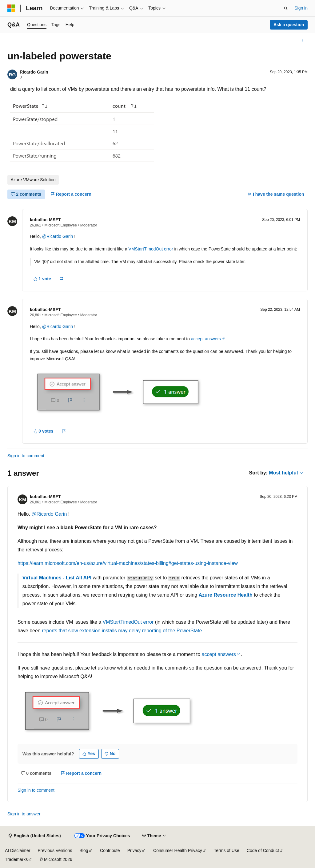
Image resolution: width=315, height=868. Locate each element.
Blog (84, 850)
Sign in (301, 8)
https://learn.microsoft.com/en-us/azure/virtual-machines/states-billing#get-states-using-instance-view (128, 563)
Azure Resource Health (226, 595)
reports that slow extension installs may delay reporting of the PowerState (122, 631)
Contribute (110, 850)
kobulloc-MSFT (45, 220)
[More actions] (302, 41)
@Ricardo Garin (58, 236)
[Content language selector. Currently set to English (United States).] (35, 836)
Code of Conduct (263, 850)
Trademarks (16, 859)
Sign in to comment (26, 456)
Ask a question (289, 25)
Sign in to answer (24, 814)
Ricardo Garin (34, 72)
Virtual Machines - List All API (57, 578)
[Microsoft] (11, 8)
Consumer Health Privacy (178, 850)
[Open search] (286, 8)
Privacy (134, 850)
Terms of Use (226, 850)
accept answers (206, 339)
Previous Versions (55, 850)
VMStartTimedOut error (151, 249)
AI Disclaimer (18, 850)
